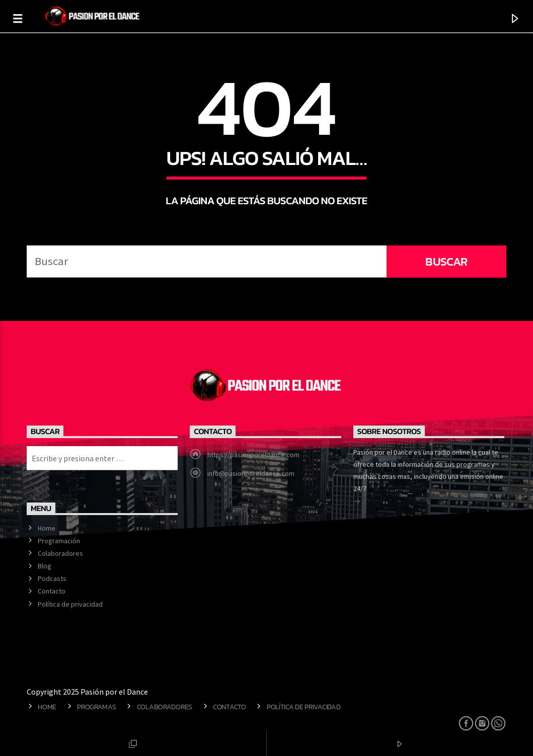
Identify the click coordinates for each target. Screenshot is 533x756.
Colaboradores (60, 553)
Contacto (52, 591)
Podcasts (52, 578)
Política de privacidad (70, 604)
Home (47, 528)
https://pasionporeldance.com (253, 455)
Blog (45, 566)
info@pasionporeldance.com (251, 473)
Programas (96, 707)
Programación (59, 541)
